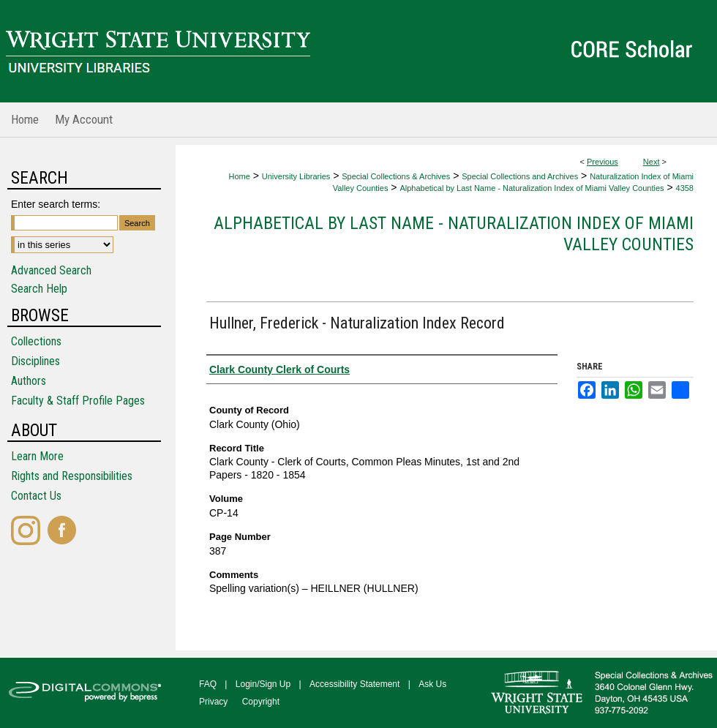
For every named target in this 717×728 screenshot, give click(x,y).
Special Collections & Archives (396, 176)
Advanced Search (51, 270)
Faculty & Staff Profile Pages (78, 401)
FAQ (208, 684)
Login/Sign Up (263, 684)
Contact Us (36, 496)
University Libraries (296, 176)
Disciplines (35, 361)
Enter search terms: (56, 204)
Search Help (39, 289)
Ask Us (432, 684)
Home (239, 176)
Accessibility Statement (354, 684)
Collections (36, 341)
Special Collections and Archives (520, 176)
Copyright (261, 702)
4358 (685, 188)
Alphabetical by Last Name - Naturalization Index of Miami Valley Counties (532, 188)
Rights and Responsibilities (72, 476)
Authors (29, 381)
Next (652, 162)
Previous (602, 162)
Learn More (37, 456)
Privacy (213, 702)
